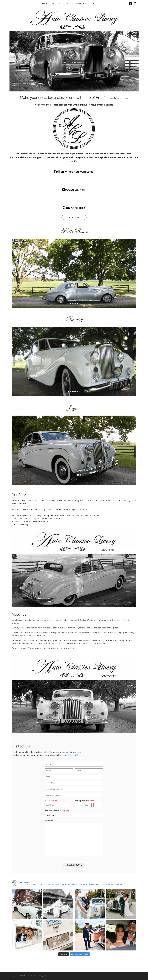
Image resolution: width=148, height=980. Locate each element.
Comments (50, 820)
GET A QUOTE (74, 217)
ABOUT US (56, 4)
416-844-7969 (72, 755)
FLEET (67, 4)
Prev (15, 273)
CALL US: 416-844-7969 (74, 62)
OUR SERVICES (81, 4)
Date (51, 801)
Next (133, 273)
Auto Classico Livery (31, 976)
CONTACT (95, 4)
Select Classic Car (57, 811)
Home (45, 4)
